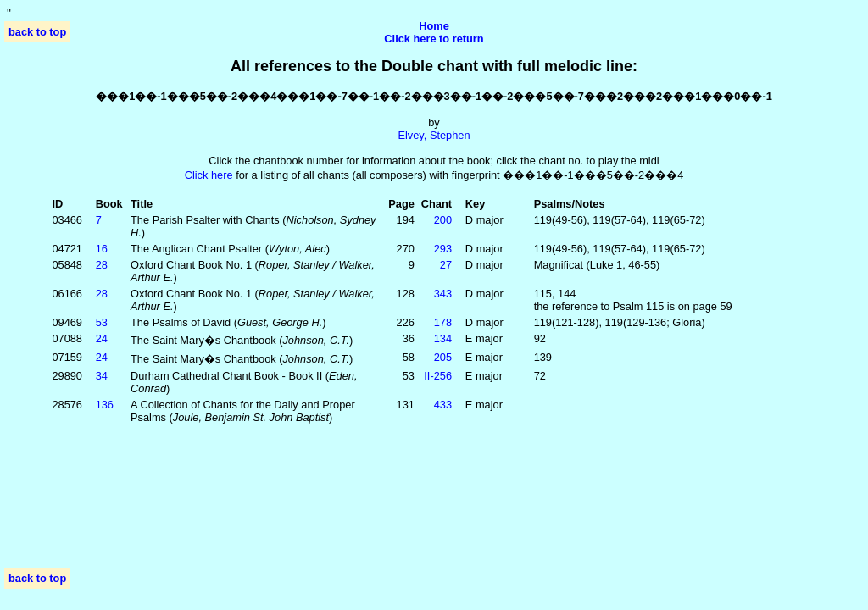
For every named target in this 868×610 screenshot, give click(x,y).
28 (102, 265)
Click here (209, 175)
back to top (37, 32)
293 (443, 249)
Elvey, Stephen (434, 135)
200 (443, 220)
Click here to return (434, 39)
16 (102, 249)
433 (443, 405)
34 (102, 376)
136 (105, 405)
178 (443, 322)
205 (443, 357)
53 (102, 322)
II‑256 (438, 376)
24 (102, 338)
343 (443, 294)
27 (446, 265)
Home (434, 26)
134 (443, 338)
